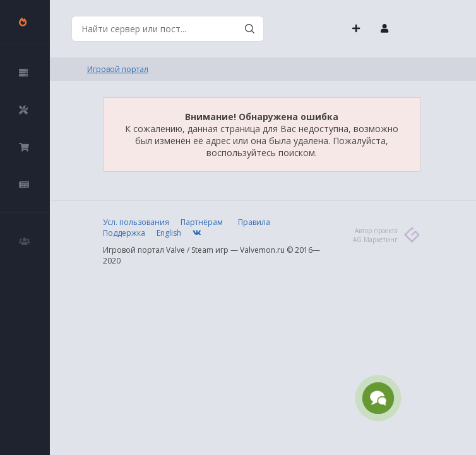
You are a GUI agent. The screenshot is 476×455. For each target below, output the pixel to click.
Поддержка (124, 233)
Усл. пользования (136, 222)
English (169, 233)
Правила (254, 222)
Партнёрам (202, 222)
